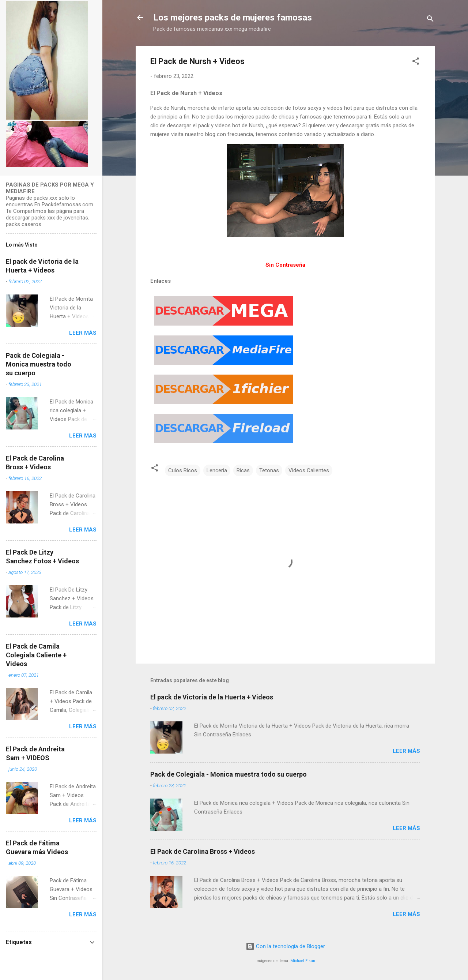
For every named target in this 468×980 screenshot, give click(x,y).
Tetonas (269, 470)
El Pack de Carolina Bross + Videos (203, 851)
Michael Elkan (303, 961)
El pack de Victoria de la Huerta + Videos (212, 697)
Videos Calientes (309, 470)
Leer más (406, 751)
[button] (416, 62)
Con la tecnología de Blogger (285, 946)
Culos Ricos (183, 470)
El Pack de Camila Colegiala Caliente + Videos (36, 655)
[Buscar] (430, 20)
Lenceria (217, 470)
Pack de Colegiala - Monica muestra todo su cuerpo (229, 774)
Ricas (243, 470)
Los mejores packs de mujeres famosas (233, 18)
